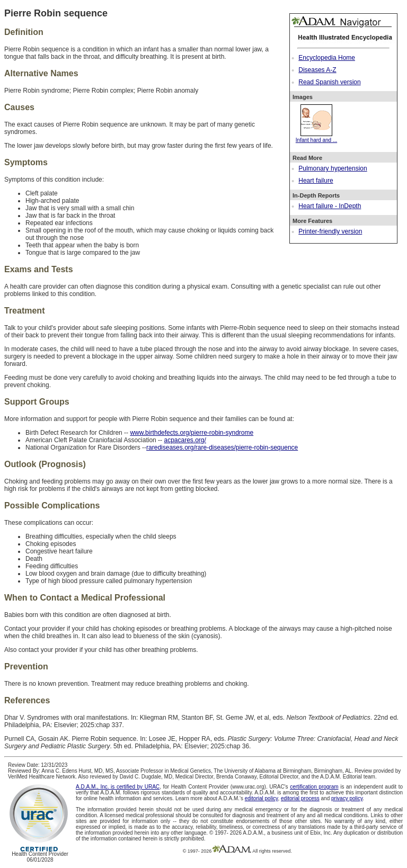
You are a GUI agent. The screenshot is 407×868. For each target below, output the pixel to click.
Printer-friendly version (330, 231)
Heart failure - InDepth (330, 206)
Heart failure (316, 181)
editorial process (300, 798)
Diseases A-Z (317, 70)
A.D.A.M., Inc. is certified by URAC (118, 787)
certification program (314, 787)
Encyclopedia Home (327, 58)
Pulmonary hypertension (333, 168)
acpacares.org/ (185, 440)
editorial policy (262, 798)
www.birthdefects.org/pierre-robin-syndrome (192, 433)
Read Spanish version (329, 82)
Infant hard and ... (316, 137)
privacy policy (347, 798)
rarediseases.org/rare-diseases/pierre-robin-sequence (222, 448)
